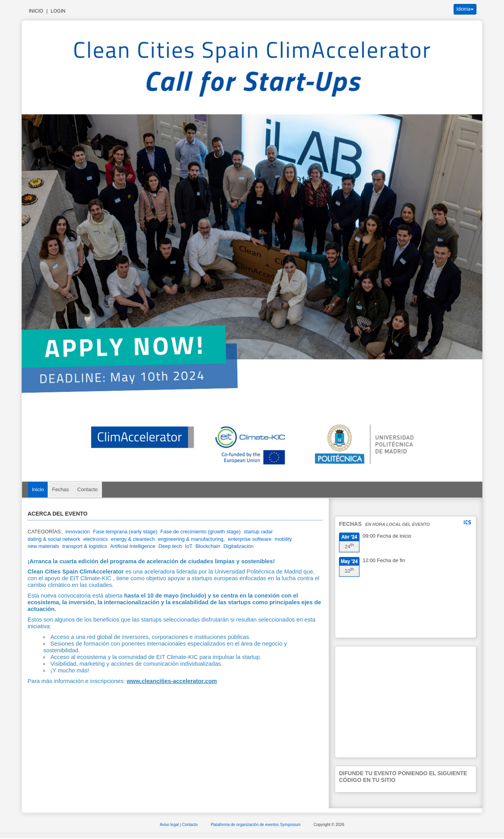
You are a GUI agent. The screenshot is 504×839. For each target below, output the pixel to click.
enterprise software (250, 539)
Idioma (465, 9)
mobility (283, 539)
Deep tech (170, 546)
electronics (96, 539)
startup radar (258, 532)
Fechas (60, 489)
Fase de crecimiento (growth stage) (200, 532)
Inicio (36, 11)
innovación (78, 532)
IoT (189, 546)
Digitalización (238, 546)
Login (58, 11)
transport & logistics (84, 546)
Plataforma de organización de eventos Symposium (256, 825)
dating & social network (54, 539)
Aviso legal (170, 825)
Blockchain (208, 546)
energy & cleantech (133, 539)
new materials (43, 546)
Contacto (87, 489)
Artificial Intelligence (133, 546)
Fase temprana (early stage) (125, 532)
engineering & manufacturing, (191, 539)
